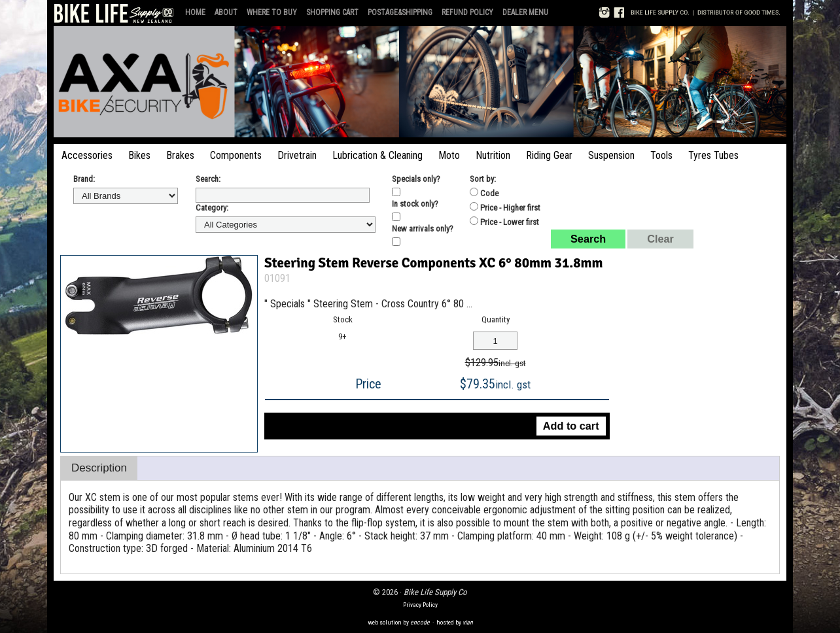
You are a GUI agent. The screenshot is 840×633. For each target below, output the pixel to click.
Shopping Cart (332, 12)
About (226, 12)
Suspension (611, 155)
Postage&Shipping (400, 12)
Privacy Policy (420, 605)
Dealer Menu (525, 12)
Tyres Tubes (713, 155)
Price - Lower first (504, 222)
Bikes (139, 155)
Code (484, 193)
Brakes (180, 155)
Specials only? (416, 179)
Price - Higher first (505, 207)
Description (99, 468)
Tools (661, 155)
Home (195, 12)
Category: (212, 208)
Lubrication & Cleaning (377, 155)
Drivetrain (297, 155)
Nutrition (493, 155)
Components (236, 155)
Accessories (87, 155)
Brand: (84, 179)
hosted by (455, 622)
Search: (208, 179)
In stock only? (415, 204)
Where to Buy (272, 12)
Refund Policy (467, 12)
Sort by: (483, 179)
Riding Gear (549, 155)
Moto (449, 155)
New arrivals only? (423, 229)
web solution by (399, 622)
